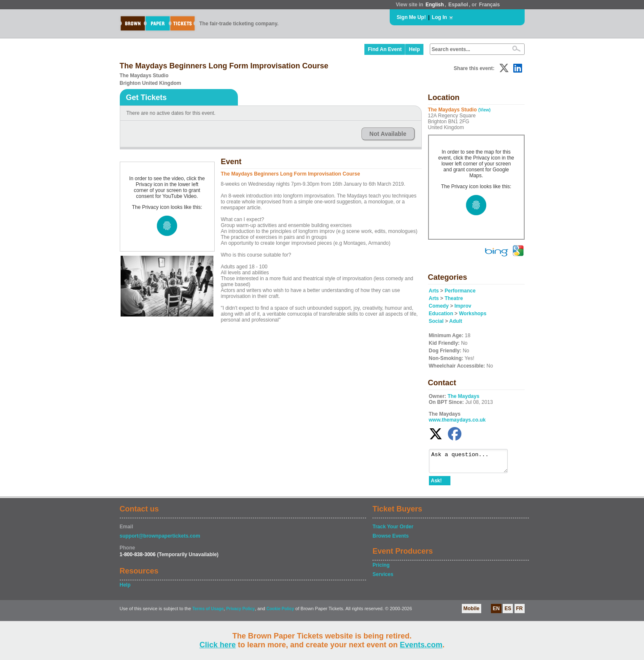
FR (520, 612)
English (435, 5)
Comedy (439, 306)
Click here (218, 645)
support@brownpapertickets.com (160, 540)
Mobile (472, 612)
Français (489, 5)
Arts (434, 291)
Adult (456, 321)
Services (383, 578)
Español (458, 5)
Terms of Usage (208, 613)
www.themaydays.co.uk (457, 420)
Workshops (473, 314)
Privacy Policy (240, 613)
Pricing (381, 569)
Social (436, 321)
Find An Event (385, 49)
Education (441, 314)
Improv (463, 306)
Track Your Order (393, 530)
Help (414, 49)
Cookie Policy (280, 613)
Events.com (421, 645)
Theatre (454, 298)
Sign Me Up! (411, 17)
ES (508, 612)
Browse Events (391, 540)
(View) (484, 110)
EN (496, 612)
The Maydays (463, 396)
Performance (460, 291)
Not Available (388, 134)
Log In (439, 17)
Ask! (437, 484)
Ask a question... (473, 463)
